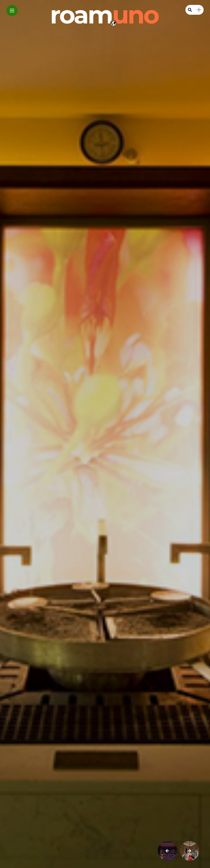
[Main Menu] (12, 11)
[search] (190, 10)
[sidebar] (199, 10)
